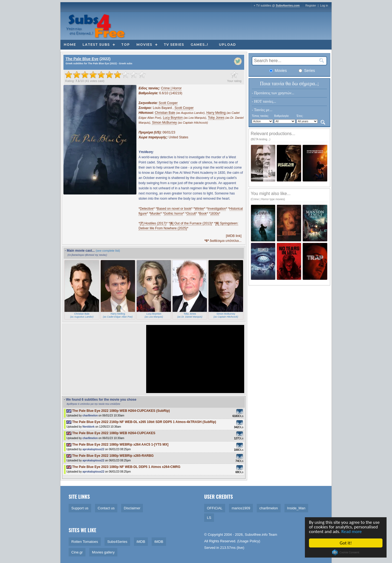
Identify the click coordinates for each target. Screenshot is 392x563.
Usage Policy (249, 541)
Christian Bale (165, 113)
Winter (199, 209)
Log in (324, 5)
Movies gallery (103, 552)
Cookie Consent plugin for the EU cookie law (346, 552)
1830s (215, 214)
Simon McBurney (164, 123)
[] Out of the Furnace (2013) (191, 223)
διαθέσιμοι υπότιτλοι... (223, 241)
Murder (155, 214)
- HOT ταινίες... (264, 101)
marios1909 (241, 508)
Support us (80, 508)
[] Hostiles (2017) (153, 223)
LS (209, 518)
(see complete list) (108, 251)
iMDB (141, 542)
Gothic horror (173, 214)
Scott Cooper (168, 103)
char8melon (90, 416)
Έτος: (300, 116)
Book (203, 214)
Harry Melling (216, 113)
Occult (191, 214)
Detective (147, 209)
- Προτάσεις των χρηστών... (273, 93)
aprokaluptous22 (93, 449)
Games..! (199, 45)
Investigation (217, 209)
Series (307, 71)
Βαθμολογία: (282, 116)
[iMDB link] (234, 236)
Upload (227, 45)
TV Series (174, 45)
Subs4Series (117, 542)
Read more (352, 532)
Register (311, 5)
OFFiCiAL (215, 508)
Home (70, 45)
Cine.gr (77, 552)
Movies (144, 45)
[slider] (105, 75)
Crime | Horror (171, 88)
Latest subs (96, 45)
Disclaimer (132, 508)
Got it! (346, 543)
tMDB (159, 542)
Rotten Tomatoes (85, 542)
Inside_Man (296, 508)
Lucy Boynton (173, 118)
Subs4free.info (256, 535)
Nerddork (88, 427)
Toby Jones (216, 118)
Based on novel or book (174, 209)
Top (125, 45)
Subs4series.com (288, 5)
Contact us (106, 508)
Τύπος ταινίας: (260, 116)
